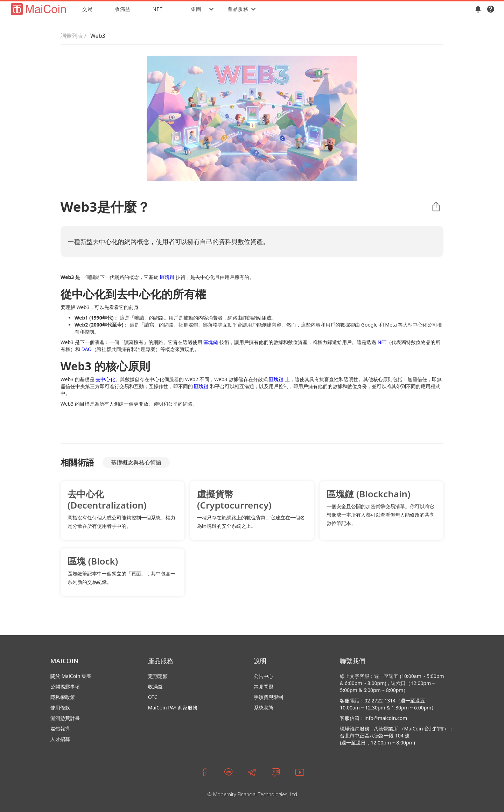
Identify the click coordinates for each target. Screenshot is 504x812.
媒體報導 (60, 729)
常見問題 (264, 687)
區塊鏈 (167, 277)
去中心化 (105, 379)
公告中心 (264, 676)
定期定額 (158, 676)
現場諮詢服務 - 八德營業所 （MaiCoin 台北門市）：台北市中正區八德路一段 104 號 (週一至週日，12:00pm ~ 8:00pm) (397, 736)
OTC (153, 697)
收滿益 (123, 9)
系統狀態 (264, 708)
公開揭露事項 (65, 687)
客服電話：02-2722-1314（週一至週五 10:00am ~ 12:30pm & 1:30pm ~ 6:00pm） (388, 704)
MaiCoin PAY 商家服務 (173, 708)
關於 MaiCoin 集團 (71, 676)
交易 (87, 9)
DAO (86, 349)
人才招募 (60, 739)
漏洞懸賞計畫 (65, 718)
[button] (196, 9)
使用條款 (60, 708)
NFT (158, 9)
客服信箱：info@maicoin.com (373, 718)
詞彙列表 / (73, 36)
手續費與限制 (268, 697)
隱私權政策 (63, 697)
